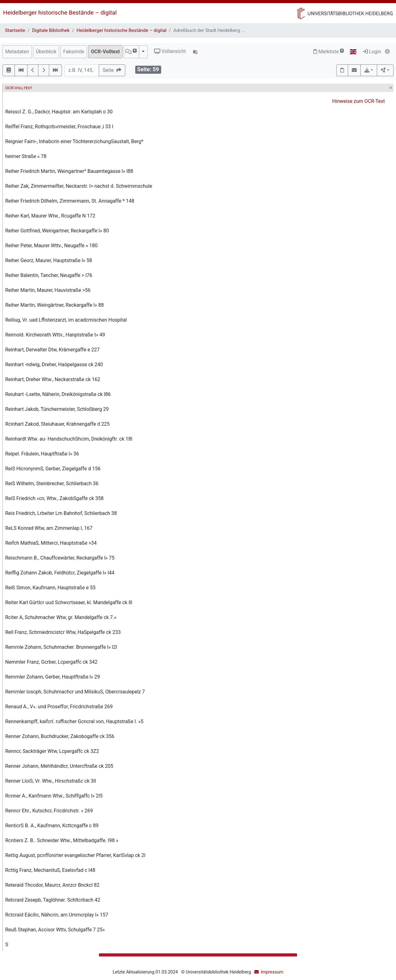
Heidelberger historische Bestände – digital (60, 13)
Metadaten (17, 52)
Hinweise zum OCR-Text (359, 101)
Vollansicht (170, 51)
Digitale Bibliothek (51, 30)
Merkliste (329, 52)
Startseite (15, 30)
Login (372, 52)
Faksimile (74, 52)
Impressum (272, 972)
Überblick (46, 52)
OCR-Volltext (105, 52)
